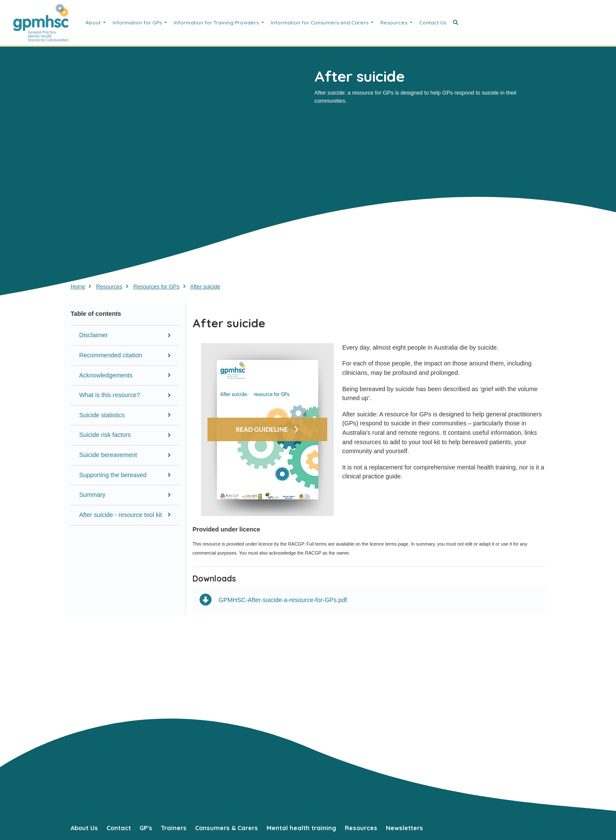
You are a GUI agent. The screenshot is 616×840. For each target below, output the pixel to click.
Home (78, 286)
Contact (119, 828)
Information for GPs (138, 22)
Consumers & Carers (227, 828)
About (94, 22)
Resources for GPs (156, 286)
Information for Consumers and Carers (320, 22)
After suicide (205, 286)
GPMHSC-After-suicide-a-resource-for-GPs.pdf (273, 600)
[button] (456, 23)
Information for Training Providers (217, 22)
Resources (394, 22)
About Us (84, 828)
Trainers (174, 828)
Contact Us (433, 22)
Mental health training (301, 828)
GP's (146, 828)
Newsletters (404, 828)
